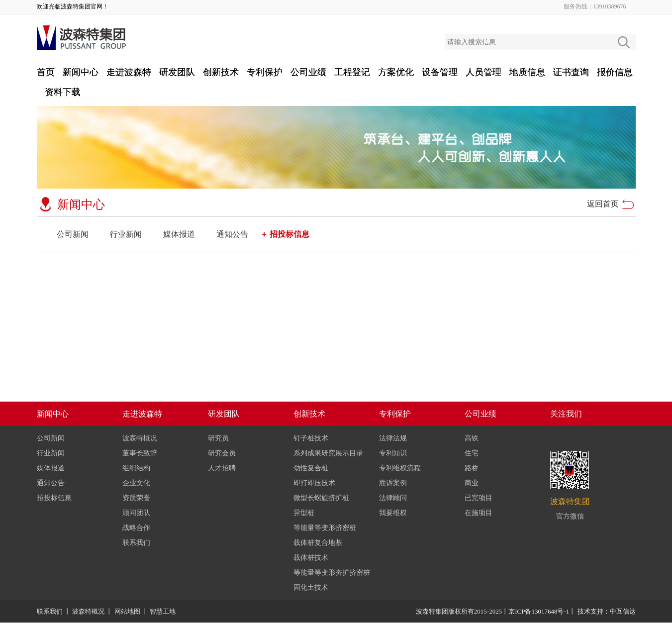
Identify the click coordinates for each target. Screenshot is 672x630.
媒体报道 (179, 234)
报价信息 (615, 72)
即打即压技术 (314, 483)
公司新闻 (73, 234)
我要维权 (393, 513)
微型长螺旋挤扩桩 (321, 498)
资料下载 (63, 92)
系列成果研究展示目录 (328, 453)
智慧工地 (163, 611)
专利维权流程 (400, 468)
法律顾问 (393, 498)
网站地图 (127, 611)
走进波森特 (129, 72)
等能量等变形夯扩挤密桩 (332, 573)
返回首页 (603, 204)
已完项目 (479, 498)
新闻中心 (81, 72)
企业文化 (136, 483)
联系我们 (136, 543)
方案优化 (396, 72)
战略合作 (136, 528)
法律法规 (393, 438)
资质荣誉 (136, 498)
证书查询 (571, 72)
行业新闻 (126, 234)
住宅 (472, 453)
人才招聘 (222, 468)
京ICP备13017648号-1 (539, 611)
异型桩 (304, 513)
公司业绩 (308, 72)
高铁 (472, 438)
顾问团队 (136, 513)
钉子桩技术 (311, 438)
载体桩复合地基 (318, 543)
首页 (46, 72)
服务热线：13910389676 (595, 6)
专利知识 (393, 453)
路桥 (472, 468)
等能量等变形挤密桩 (325, 528)
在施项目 (479, 513)
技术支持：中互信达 (607, 611)
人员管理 (483, 72)
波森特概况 (140, 438)
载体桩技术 (311, 558)
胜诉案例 (393, 483)
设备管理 (440, 72)
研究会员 (222, 453)
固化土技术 (311, 587)
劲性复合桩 (311, 468)
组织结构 (136, 468)
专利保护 (265, 72)
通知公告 (232, 234)
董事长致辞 (140, 453)
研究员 (218, 438)
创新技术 (221, 72)
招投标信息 (289, 234)
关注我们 (566, 414)
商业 (472, 483)
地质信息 (527, 72)
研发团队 (177, 72)
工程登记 (352, 72)
